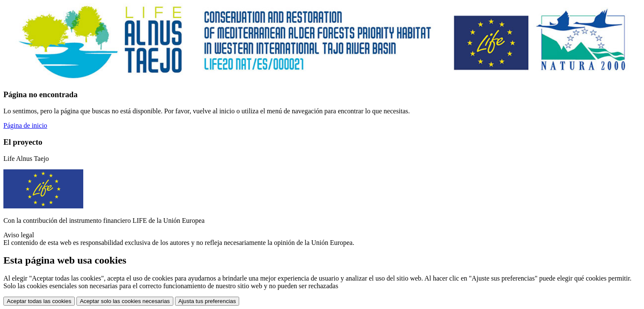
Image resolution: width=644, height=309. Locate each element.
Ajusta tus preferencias (207, 301)
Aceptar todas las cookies (39, 301)
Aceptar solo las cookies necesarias (125, 301)
